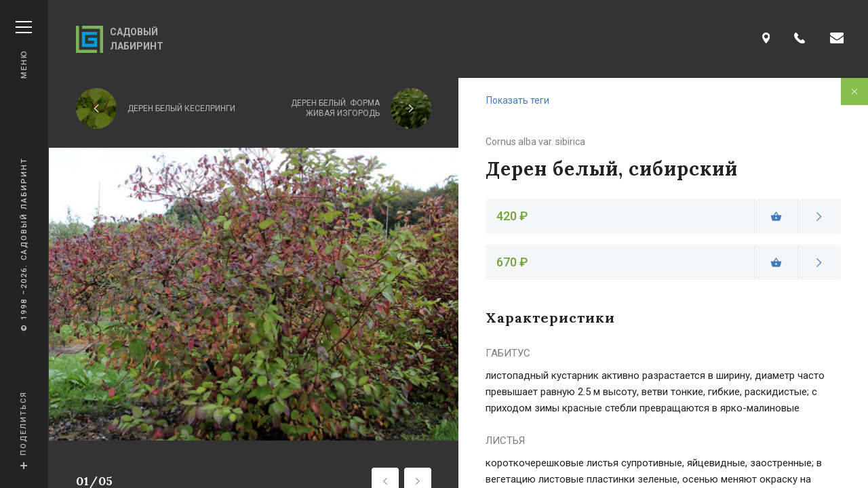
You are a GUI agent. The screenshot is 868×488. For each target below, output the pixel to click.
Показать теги (518, 100)
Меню (24, 50)
